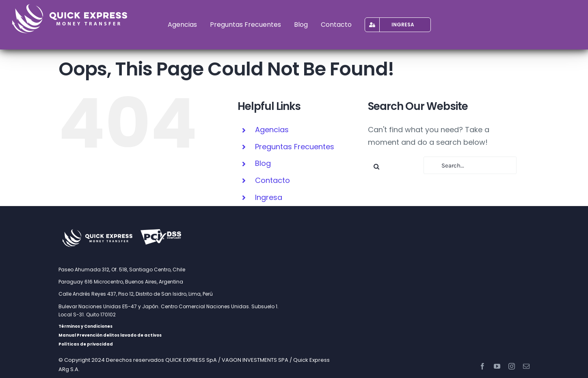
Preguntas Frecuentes (295, 147)
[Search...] (470, 165)
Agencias (272, 130)
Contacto (272, 180)
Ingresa (269, 197)
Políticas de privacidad (86, 344)
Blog (263, 163)
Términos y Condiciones (85, 326)
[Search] (377, 166)
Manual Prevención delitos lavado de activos (110, 335)
